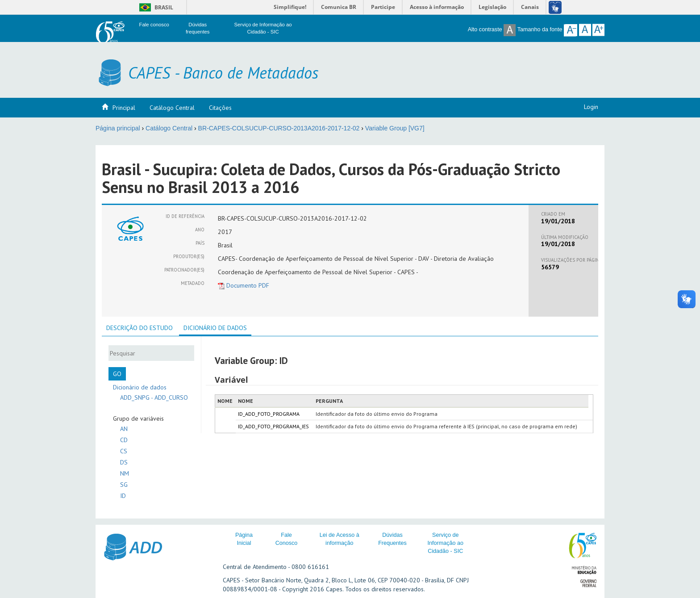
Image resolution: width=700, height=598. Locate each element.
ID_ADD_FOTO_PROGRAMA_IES (273, 426)
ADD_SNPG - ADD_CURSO (154, 397)
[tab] (140, 328)
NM (125, 473)
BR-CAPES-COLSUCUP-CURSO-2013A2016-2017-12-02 (279, 128)
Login (591, 107)
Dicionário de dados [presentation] (215, 328)
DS (124, 462)
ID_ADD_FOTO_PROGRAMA (269, 414)
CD (124, 440)
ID (123, 496)
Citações (220, 108)
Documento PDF (244, 285)
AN (124, 429)
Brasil (155, 7)
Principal (124, 108)
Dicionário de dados (140, 387)
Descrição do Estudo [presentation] (140, 328)
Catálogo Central (172, 108)
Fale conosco (154, 25)
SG (124, 485)
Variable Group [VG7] (395, 128)
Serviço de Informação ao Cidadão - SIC (445, 543)
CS (124, 451)
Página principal (118, 128)
